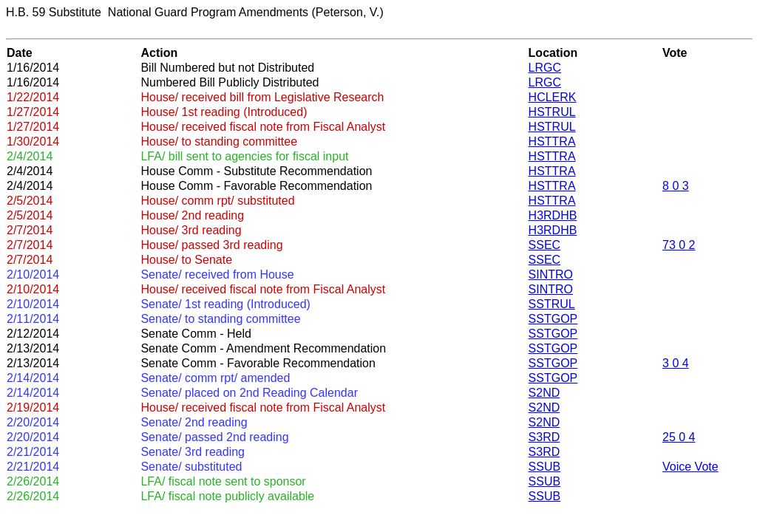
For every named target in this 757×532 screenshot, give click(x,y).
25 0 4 (679, 437)
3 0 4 (676, 363)
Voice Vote (690, 467)
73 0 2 (679, 245)
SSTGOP (553, 319)
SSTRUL (552, 304)
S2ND (544, 393)
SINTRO (551, 274)
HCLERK (553, 97)
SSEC (545, 245)
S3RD (544, 437)
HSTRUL (552, 112)
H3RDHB (553, 215)
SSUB (545, 467)
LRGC (545, 68)
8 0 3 (676, 186)
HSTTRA (552, 141)
